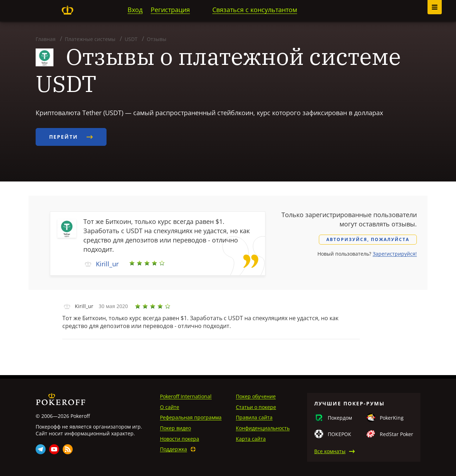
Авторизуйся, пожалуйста (368, 239)
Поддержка (173, 449)
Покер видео (175, 428)
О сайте (170, 407)
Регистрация (170, 10)
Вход (135, 10)
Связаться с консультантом (255, 10)
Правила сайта (254, 417)
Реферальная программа (191, 417)
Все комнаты (330, 451)
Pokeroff (67, 10)
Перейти (71, 137)
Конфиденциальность (263, 428)
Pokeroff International (186, 396)
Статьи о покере (256, 407)
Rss (68, 449)
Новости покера (180, 439)
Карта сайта (251, 439)
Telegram (41, 449)
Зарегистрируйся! (395, 254)
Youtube (54, 449)
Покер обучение (256, 396)
